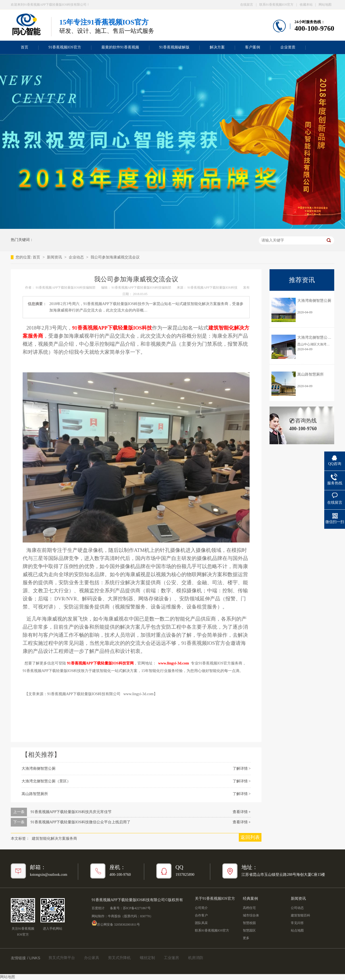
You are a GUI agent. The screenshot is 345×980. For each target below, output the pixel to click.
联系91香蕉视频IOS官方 (276, 5)
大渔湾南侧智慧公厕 (39, 769)
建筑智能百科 (301, 915)
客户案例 (253, 47)
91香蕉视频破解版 (174, 47)
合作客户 (201, 915)
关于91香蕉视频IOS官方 (215, 899)
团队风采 (201, 923)
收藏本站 (306, 5)
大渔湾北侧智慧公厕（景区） (46, 781)
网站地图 (325, 5)
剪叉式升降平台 (62, 958)
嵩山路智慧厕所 (35, 794)
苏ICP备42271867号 (137, 908)
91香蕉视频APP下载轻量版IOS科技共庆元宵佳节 (71, 812)
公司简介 (201, 908)
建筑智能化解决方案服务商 (54, 839)
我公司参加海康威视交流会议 (115, 257)
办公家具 (92, 958)
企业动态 (77, 257)
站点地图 (297, 930)
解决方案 (217, 47)
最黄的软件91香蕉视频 (120, 47)
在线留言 (247, 5)
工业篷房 (171, 958)
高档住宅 (249, 908)
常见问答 (297, 923)
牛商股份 (114, 916)
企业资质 (288, 47)
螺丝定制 (147, 958)
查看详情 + (242, 812)
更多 (246, 938)
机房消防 (196, 958)
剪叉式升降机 (119, 958)
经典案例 (250, 899)
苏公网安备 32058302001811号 (116, 923)
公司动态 (297, 908)
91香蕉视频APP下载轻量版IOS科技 (213, 288)
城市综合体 (251, 915)
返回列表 (250, 837)
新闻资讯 (55, 257)
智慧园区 (249, 930)
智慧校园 (249, 923)
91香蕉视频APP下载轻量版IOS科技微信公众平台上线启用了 (81, 822)
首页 (25, 47)
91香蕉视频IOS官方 (65, 47)
